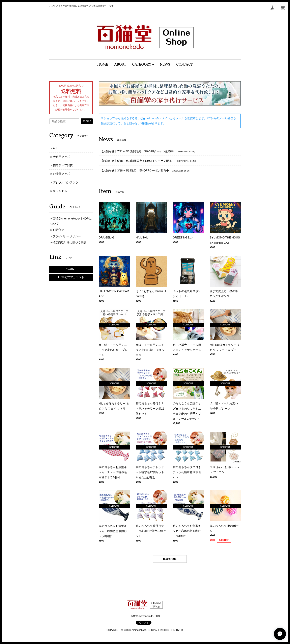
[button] (143, 65)
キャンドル (60, 191)
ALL (55, 148)
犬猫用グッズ (61, 157)
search (87, 121)
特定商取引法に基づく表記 (69, 243)
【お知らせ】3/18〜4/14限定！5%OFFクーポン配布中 (135, 170)
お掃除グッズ (61, 174)
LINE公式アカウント (71, 278)
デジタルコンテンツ (66, 182)
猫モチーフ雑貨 (63, 165)
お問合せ (58, 230)
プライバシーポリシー (67, 236)
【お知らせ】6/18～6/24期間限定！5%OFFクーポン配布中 (137, 161)
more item (170, 559)
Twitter (71, 269)
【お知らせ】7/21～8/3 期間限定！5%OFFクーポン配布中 (137, 151)
